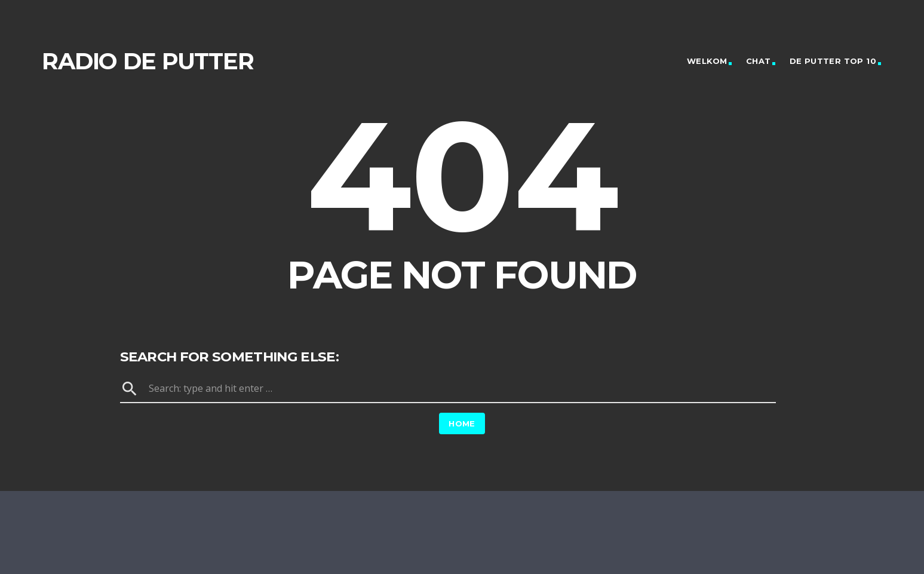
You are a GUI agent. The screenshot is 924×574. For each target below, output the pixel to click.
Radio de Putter (148, 61)
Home (462, 423)
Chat (759, 61)
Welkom (707, 61)
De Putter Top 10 (833, 61)
